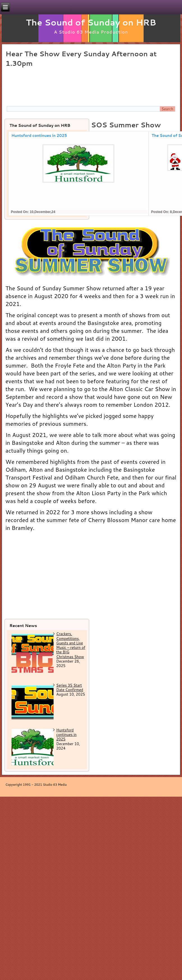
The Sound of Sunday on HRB (91, 22)
